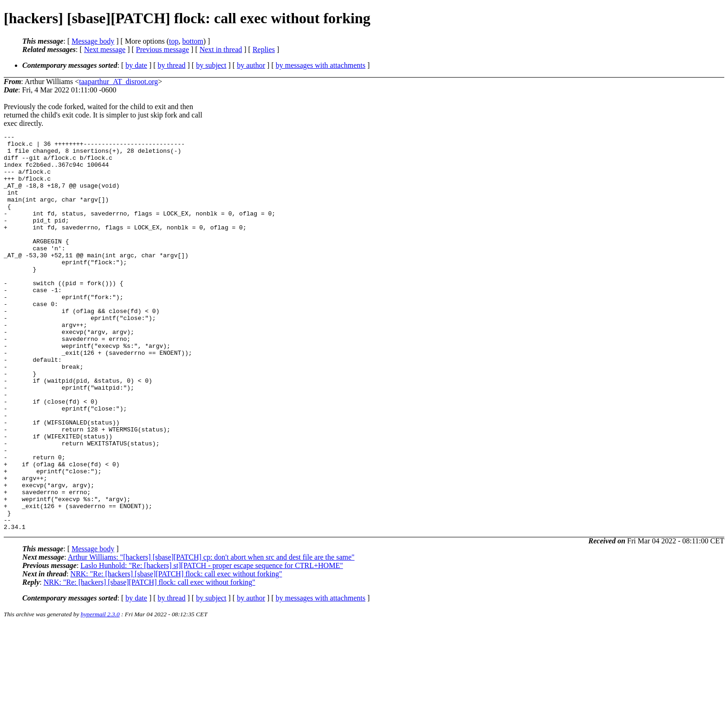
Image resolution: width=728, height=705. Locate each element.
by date (136, 65)
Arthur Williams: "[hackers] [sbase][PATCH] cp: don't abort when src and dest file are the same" (211, 636)
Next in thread (221, 49)
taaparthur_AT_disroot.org (118, 82)
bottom (192, 41)
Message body (93, 41)
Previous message (162, 49)
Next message (105, 49)
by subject (211, 65)
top (174, 41)
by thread (172, 65)
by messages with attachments (321, 65)
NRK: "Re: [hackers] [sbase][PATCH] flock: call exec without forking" (176, 653)
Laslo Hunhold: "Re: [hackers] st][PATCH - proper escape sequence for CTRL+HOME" (211, 645)
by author (251, 65)
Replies (264, 49)
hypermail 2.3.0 (100, 694)
